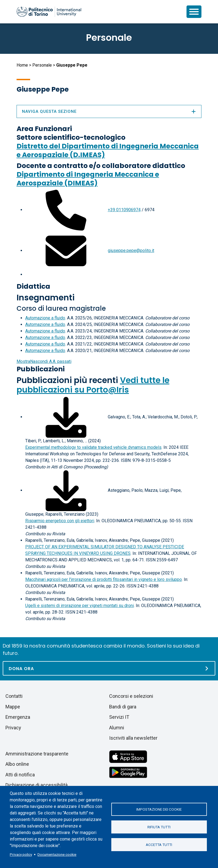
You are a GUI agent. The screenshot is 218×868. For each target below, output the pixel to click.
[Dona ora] (109, 668)
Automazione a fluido (45, 318)
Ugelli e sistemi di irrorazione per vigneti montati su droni (80, 606)
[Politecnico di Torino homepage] (49, 12)
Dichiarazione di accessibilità (37, 785)
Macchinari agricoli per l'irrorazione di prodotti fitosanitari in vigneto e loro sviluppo (104, 579)
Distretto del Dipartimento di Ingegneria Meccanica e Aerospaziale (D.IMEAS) (108, 150)
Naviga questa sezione (109, 111)
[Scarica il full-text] (66, 417)
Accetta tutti (159, 845)
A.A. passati (44, 361)
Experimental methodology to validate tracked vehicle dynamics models (93, 447)
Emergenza (18, 717)
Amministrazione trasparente (37, 754)
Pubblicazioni (41, 369)
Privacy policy (21, 854)
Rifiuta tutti (159, 827)
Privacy (13, 728)
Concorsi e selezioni (131, 696)
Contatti (14, 696)
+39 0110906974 (124, 210)
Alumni (117, 728)
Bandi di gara (123, 707)
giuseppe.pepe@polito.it (131, 251)
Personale (42, 65)
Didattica (33, 286)
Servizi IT (119, 717)
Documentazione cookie (57, 854)
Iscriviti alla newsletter (133, 738)
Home (22, 65)
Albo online (17, 764)
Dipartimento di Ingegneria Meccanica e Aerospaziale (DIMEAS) (88, 179)
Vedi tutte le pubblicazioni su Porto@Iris (93, 385)
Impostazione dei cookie (159, 809)
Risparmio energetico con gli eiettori (60, 521)
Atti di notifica (20, 775)
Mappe (13, 707)
